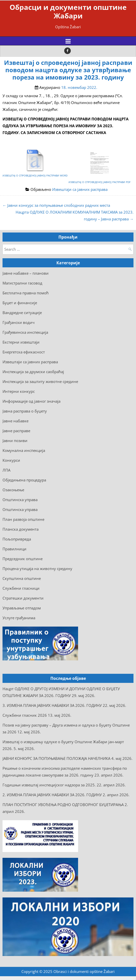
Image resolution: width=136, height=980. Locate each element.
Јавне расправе (16, 431)
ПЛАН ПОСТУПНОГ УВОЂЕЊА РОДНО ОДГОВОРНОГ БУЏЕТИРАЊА (63, 805)
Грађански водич (19, 322)
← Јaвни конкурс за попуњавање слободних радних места (56, 205)
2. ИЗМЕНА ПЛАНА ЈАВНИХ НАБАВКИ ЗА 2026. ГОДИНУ (52, 795)
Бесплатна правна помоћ (26, 293)
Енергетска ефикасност (24, 352)
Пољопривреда (17, 539)
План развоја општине (23, 519)
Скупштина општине (22, 578)
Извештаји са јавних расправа (80, 189)
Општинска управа (20, 500)
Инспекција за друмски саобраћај (33, 372)
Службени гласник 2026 (25, 715)
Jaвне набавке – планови (26, 273)
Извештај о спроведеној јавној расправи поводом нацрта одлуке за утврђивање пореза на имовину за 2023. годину (68, 70)
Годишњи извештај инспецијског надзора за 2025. (49, 785)
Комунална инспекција (24, 450)
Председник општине (23, 559)
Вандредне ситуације (22, 313)
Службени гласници (21, 588)
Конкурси (11, 460)
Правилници (14, 549)
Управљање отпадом (22, 608)
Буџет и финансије (20, 303)
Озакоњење (13, 490)
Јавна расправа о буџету (25, 411)
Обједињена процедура (24, 480)
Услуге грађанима (19, 618)
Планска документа (21, 529)
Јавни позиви (15, 441)
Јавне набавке (15, 421)
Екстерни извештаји (21, 342)
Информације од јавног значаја (31, 401)
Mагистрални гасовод (22, 283)
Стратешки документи (23, 598)
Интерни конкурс (19, 391)
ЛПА (6, 470)
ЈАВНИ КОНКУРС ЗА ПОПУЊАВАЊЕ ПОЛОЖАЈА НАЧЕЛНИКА (56, 758)
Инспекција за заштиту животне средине (40, 381)
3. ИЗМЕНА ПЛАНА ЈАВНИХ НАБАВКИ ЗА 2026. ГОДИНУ (52, 705)
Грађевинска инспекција (25, 332)
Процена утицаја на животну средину (37, 569)
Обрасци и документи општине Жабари (68, 11)
